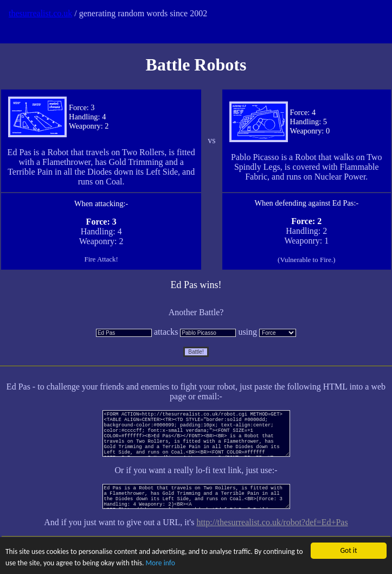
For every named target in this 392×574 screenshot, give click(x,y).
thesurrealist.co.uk (40, 13)
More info (160, 563)
